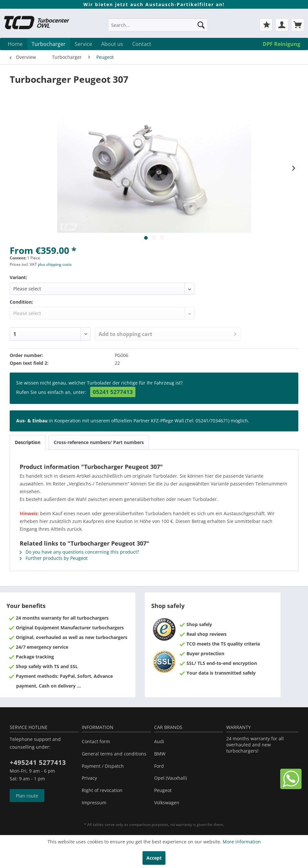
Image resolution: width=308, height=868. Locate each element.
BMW (160, 754)
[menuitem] (158, 28)
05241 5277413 (113, 392)
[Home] (15, 44)
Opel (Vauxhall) (170, 778)
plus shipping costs (55, 264)
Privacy (89, 778)
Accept (154, 858)
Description (28, 442)
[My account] (282, 25)
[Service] (83, 44)
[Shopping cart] (298, 25)
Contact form (96, 741)
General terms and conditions (114, 754)
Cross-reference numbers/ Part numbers (99, 442)
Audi (159, 741)
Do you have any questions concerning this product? (79, 552)
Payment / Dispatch (103, 766)
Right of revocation (102, 790)
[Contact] (142, 44)
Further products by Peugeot (54, 558)
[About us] (112, 44)
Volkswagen (167, 803)
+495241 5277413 (38, 762)
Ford (159, 766)
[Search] (201, 25)
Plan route (27, 796)
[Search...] (158, 25)
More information (242, 842)
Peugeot (163, 790)
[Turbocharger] (49, 44)
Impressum (94, 803)
